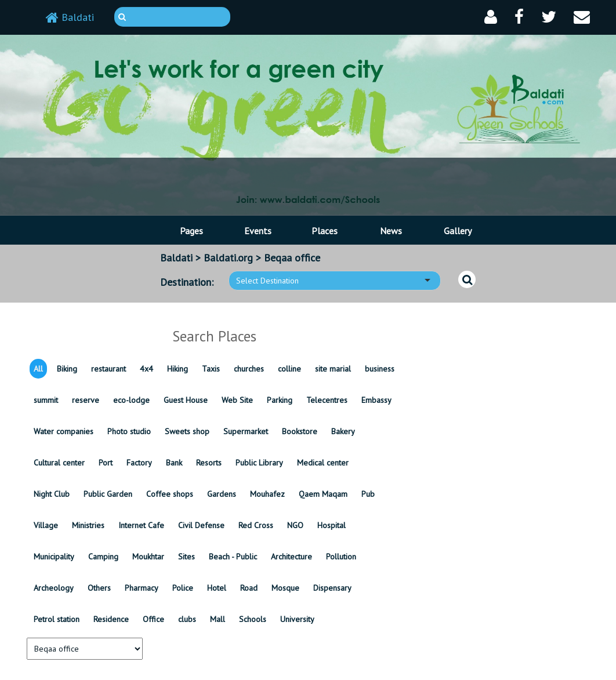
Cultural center (59, 463)
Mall (218, 619)
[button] (491, 17)
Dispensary (332, 588)
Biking (67, 369)
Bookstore (300, 431)
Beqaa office (292, 258)
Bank (174, 463)
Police (183, 588)
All (38, 369)
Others (99, 588)
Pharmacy (142, 588)
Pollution (341, 557)
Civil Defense (201, 525)
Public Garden (108, 494)
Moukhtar (148, 557)
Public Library (259, 463)
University (297, 619)
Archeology (54, 588)
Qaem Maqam (323, 494)
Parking (280, 400)
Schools (253, 619)
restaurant (108, 369)
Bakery (343, 431)
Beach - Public (233, 557)
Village (46, 525)
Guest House (186, 400)
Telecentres (327, 400)
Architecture (291, 557)
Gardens (222, 494)
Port (106, 463)
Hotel (217, 588)
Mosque (285, 588)
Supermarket (246, 431)
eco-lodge (131, 400)
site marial (333, 369)
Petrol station (57, 619)
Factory (139, 463)
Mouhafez (267, 494)
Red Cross (256, 525)
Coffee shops (170, 494)
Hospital (331, 525)
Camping (103, 557)
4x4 (146, 369)
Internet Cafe (141, 525)
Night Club (52, 494)
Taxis (211, 369)
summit (46, 400)
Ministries (88, 525)
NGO (295, 525)
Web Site (237, 400)
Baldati (70, 17)
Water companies (64, 431)
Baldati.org (228, 258)
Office (153, 619)
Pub (368, 494)
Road (249, 588)
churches (249, 369)
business (380, 369)
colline (289, 369)
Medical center (323, 463)
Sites (186, 557)
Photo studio (129, 431)
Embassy (376, 400)
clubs (187, 619)
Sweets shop (187, 431)
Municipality (54, 557)
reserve (86, 400)
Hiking (177, 369)
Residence (111, 619)
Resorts (209, 463)
